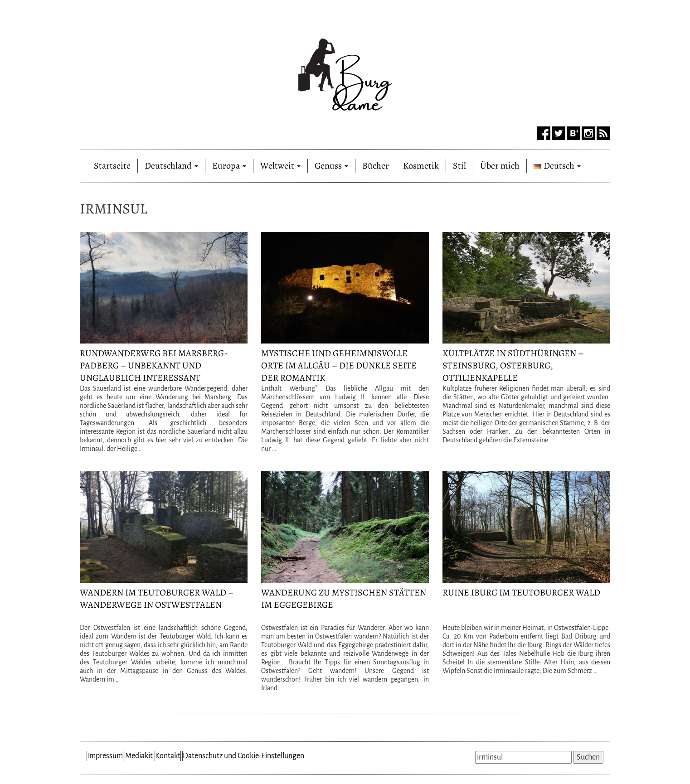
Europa (229, 166)
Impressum (105, 756)
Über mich (500, 166)
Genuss (331, 166)
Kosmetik (421, 166)
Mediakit (139, 756)
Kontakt (168, 756)
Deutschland (171, 166)
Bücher (376, 166)
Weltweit (280, 166)
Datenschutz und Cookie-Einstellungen (243, 756)
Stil (459, 166)
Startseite (112, 164)
